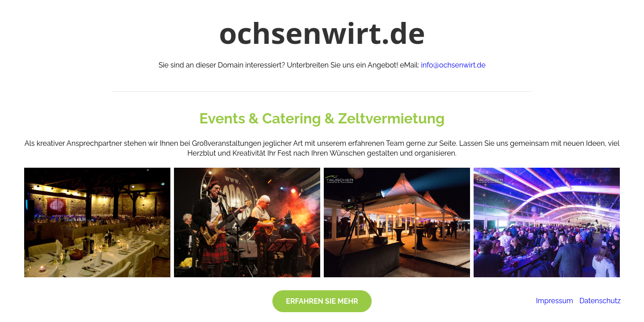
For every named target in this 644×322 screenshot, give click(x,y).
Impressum (554, 301)
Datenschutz (600, 301)
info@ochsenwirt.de (453, 65)
